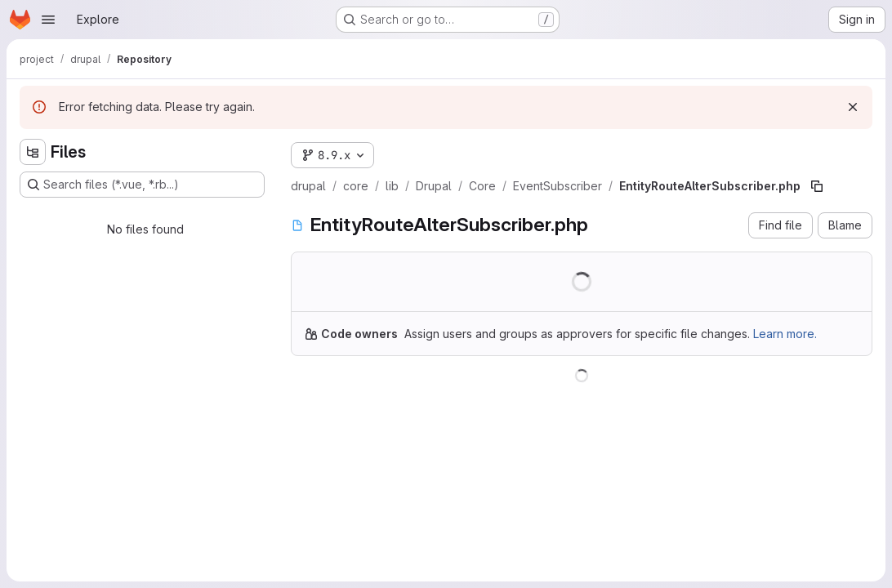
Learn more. (785, 334)
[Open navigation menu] (48, 20)
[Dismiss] (853, 107)
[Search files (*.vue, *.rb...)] (142, 185)
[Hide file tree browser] (33, 152)
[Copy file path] (817, 186)
